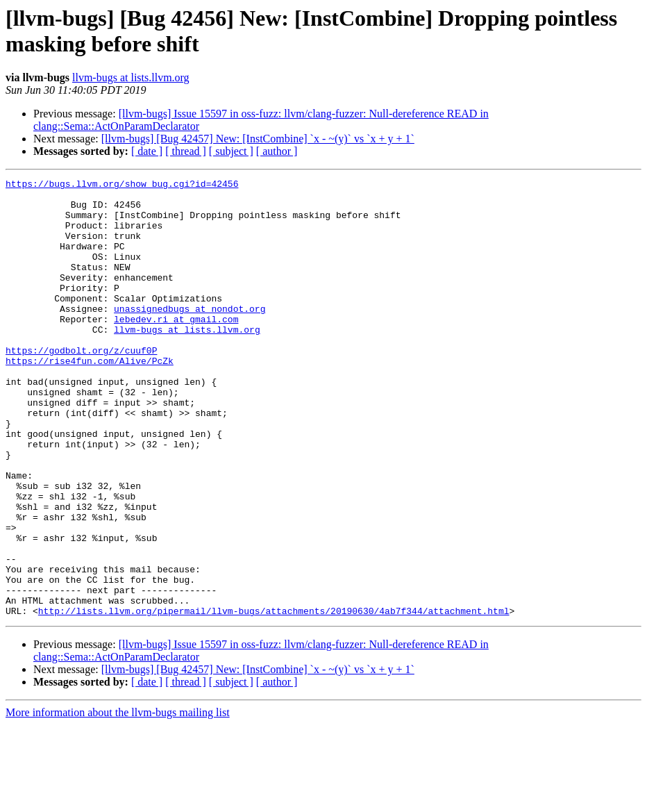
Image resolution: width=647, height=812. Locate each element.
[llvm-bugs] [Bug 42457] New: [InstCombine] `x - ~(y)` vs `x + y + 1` (258, 139)
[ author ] (277, 151)
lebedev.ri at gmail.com (176, 348)
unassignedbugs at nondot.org (190, 335)
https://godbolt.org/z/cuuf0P (81, 386)
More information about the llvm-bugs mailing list (118, 800)
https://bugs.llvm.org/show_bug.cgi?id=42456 (122, 185)
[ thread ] (186, 151)
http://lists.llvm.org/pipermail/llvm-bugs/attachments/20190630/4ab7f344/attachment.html (274, 698)
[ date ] (147, 151)
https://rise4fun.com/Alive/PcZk (90, 398)
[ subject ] (231, 151)
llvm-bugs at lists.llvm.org (131, 77)
